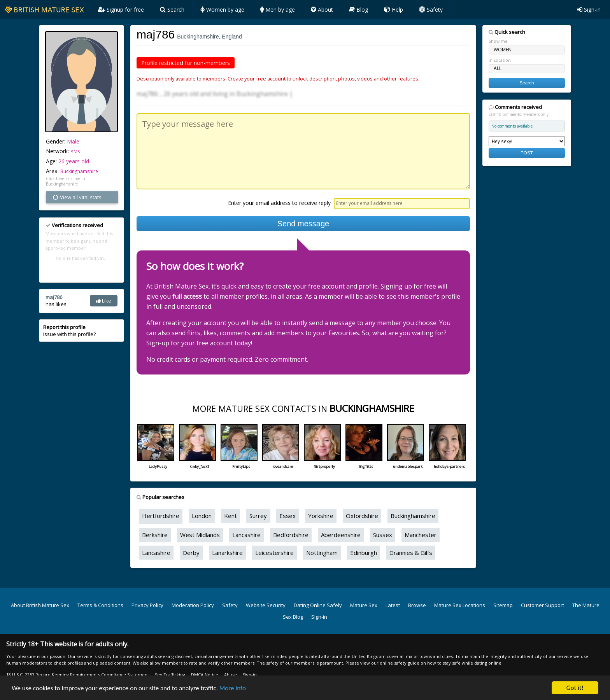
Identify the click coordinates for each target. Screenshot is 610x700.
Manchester (421, 535)
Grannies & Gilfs (411, 553)
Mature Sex (364, 605)
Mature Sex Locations (460, 605)
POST (527, 153)
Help (394, 10)
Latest (393, 605)
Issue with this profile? (69, 331)
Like (104, 301)
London (202, 516)
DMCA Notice (205, 675)
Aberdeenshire (341, 535)
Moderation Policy (193, 605)
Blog (358, 10)
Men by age (278, 10)
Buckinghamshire (79, 171)
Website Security (266, 605)
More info (233, 688)
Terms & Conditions (100, 605)
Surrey (258, 516)
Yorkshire (321, 516)
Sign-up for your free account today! (199, 343)
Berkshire (155, 535)
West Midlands (200, 535)
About (322, 10)
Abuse (231, 675)
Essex (287, 516)
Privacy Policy (147, 605)
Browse (417, 605)
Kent (231, 516)
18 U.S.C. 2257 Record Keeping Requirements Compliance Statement (78, 675)
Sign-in (589, 10)
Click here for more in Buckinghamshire (66, 181)
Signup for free (121, 10)
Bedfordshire (291, 535)
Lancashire (246, 535)
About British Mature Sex (40, 605)
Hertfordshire (161, 516)
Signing (392, 286)
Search (172, 10)
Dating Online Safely (318, 605)
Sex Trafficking (170, 675)
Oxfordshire (362, 516)
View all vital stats (77, 197)
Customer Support (543, 605)
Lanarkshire (227, 553)
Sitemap (503, 605)
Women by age (222, 10)
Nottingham (322, 553)
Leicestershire (274, 553)
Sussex (383, 535)
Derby (191, 553)
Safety (431, 10)
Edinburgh (364, 553)
